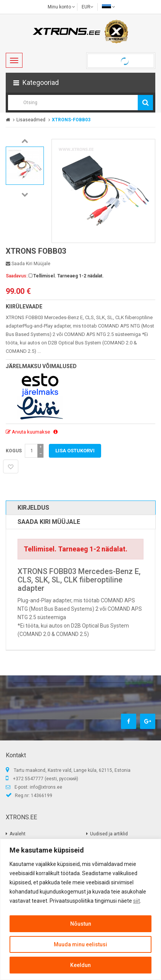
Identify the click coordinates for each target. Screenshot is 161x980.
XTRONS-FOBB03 (71, 120)
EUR (88, 7)
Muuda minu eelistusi (80, 944)
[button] (80, 83)
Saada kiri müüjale (28, 264)
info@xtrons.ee (46, 787)
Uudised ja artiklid (109, 834)
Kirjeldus (33, 508)
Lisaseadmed (31, 120)
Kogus (14, 451)
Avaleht (18, 834)
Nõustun (81, 924)
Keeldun (80, 965)
